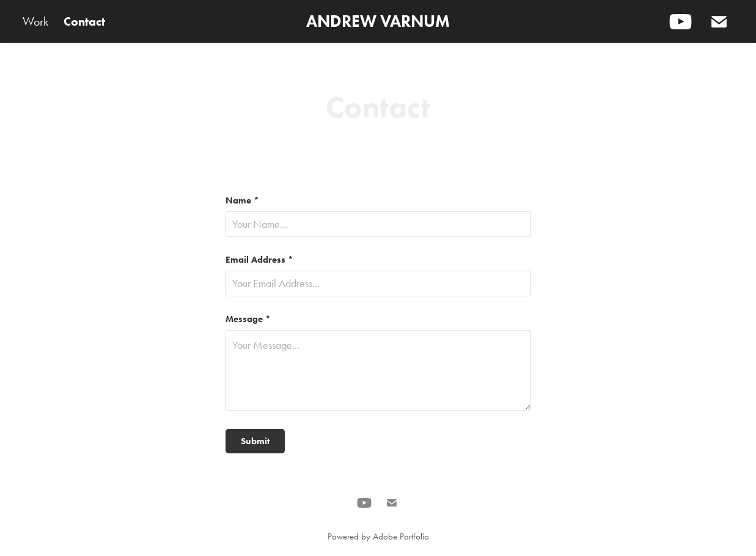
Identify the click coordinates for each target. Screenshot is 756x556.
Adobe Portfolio (401, 536)
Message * (248, 319)
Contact (84, 21)
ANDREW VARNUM (378, 21)
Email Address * (259, 260)
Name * (242, 201)
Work (35, 21)
